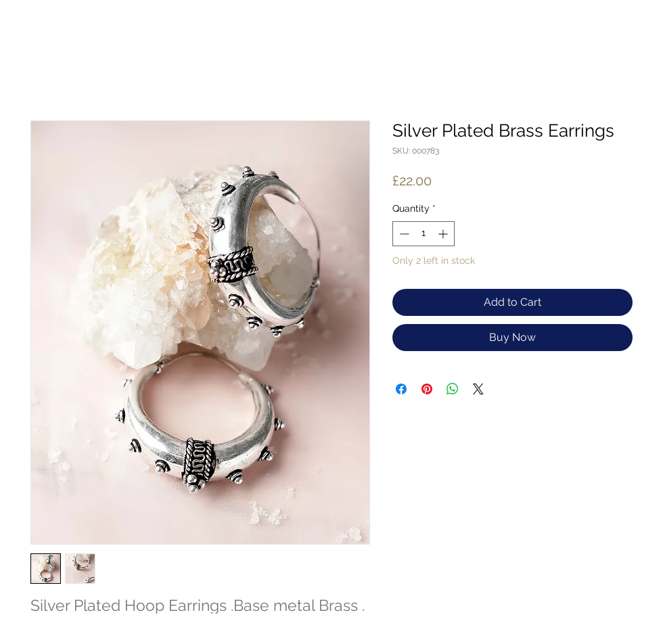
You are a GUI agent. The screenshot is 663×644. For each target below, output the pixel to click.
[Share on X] (478, 389)
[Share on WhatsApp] (453, 389)
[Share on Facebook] (401, 389)
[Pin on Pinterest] (427, 389)
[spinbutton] (424, 234)
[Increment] (444, 234)
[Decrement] (403, 234)
